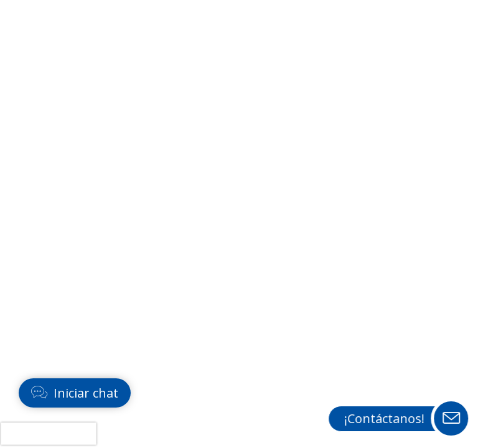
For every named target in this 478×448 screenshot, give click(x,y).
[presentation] (49, 434)
